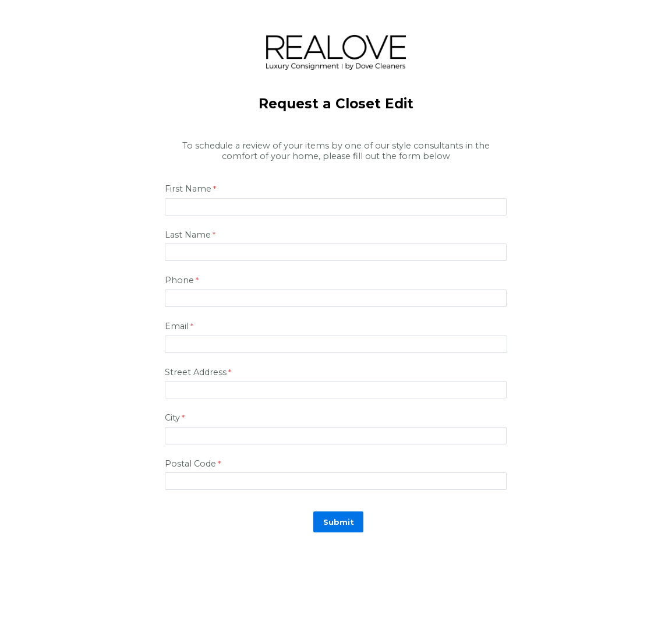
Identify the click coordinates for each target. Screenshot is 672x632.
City (172, 418)
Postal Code (190, 464)
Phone (179, 280)
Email (177, 326)
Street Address (196, 372)
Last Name (188, 235)
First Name (188, 189)
